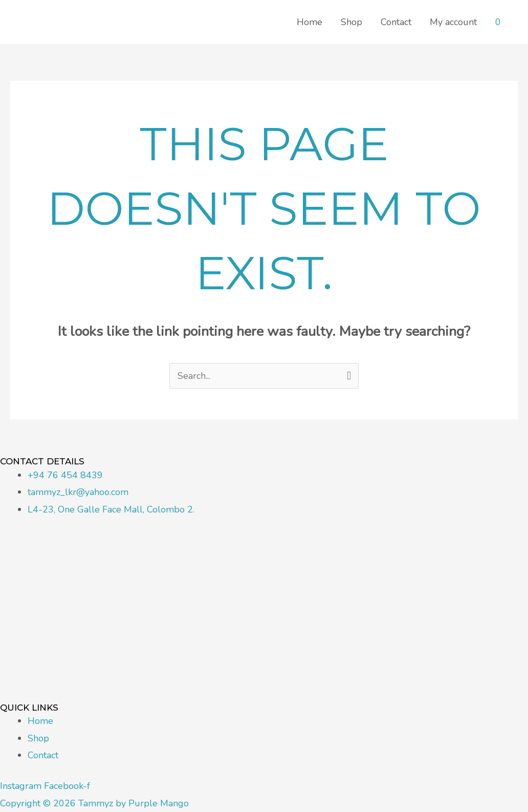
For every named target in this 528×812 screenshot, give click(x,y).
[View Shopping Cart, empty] (498, 22)
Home (310, 22)
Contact (396, 22)
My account (453, 22)
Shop (351, 22)
